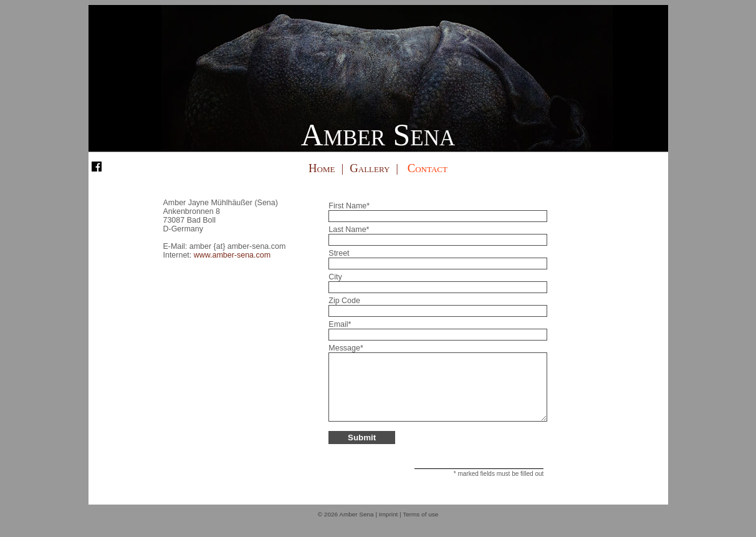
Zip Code (344, 301)
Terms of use (420, 527)
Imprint (388, 527)
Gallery (370, 168)
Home (322, 168)
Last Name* (349, 230)
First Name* (349, 206)
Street (339, 253)
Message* (346, 348)
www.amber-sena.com (232, 255)
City (335, 277)
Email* (340, 324)
